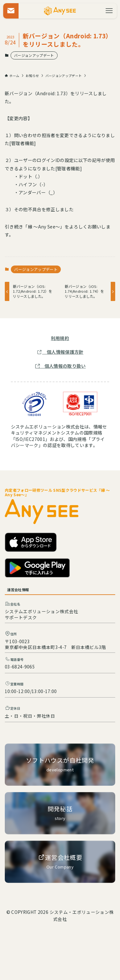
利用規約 (60, 338)
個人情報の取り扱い (65, 366)
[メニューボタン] (109, 11)
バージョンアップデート (34, 55)
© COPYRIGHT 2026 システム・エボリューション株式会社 (60, 915)
